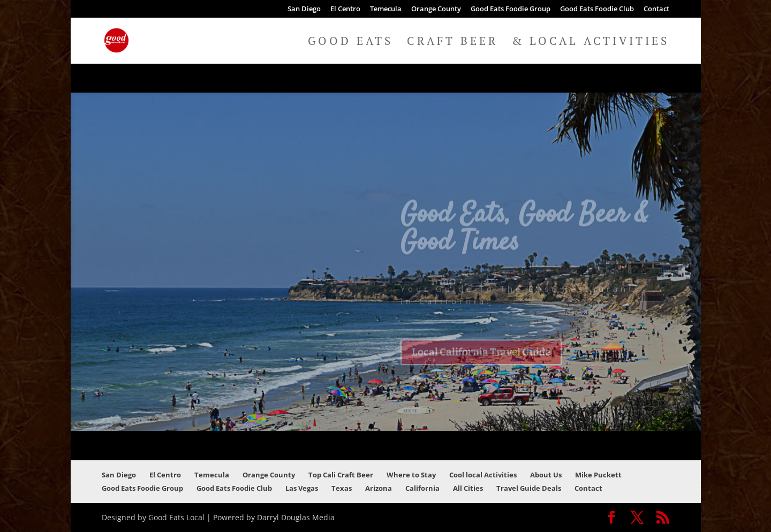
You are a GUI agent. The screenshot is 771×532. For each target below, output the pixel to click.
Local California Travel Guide (481, 363)
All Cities (468, 488)
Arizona (379, 488)
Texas (342, 488)
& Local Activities (591, 43)
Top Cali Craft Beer (341, 475)
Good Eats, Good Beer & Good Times (524, 239)
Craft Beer (452, 43)
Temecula (386, 9)
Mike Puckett (598, 475)
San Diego (304, 9)
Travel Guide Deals (529, 488)
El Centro (345, 9)
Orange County (436, 9)
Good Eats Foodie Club (597, 9)
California (422, 488)
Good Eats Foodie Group (511, 9)
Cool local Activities (483, 475)
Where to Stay (411, 475)
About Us (546, 475)
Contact (656, 9)
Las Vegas (302, 488)
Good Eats (350, 43)
